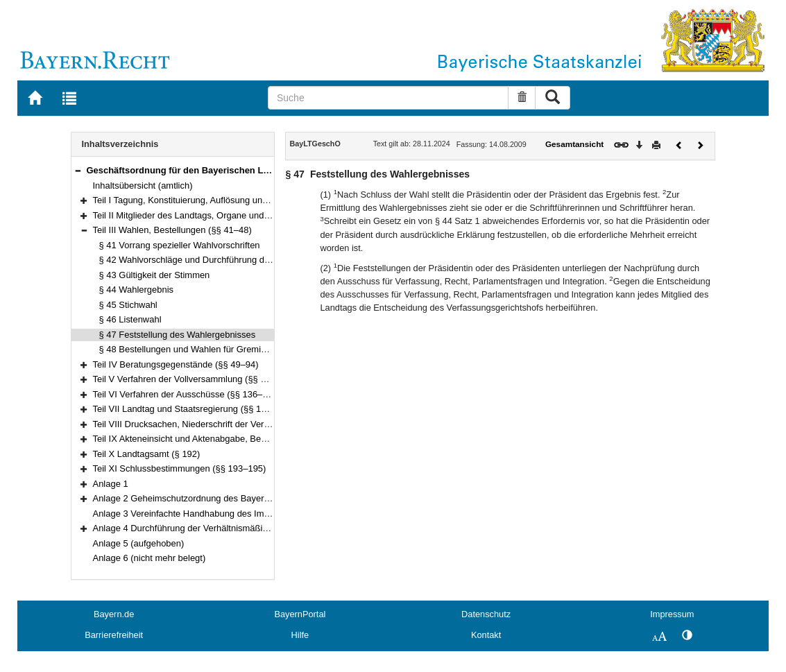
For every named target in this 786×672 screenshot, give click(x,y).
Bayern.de (114, 614)
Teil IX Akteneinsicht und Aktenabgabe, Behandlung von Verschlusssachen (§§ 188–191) (270, 439)
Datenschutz (486, 614)
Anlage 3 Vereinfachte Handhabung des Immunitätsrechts (208, 514)
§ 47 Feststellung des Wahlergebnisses (178, 335)
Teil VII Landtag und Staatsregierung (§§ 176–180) (194, 409)
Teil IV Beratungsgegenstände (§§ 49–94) (176, 364)
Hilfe (300, 635)
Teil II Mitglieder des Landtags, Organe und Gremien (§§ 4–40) (217, 215)
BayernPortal (300, 614)
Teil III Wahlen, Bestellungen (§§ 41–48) (172, 230)
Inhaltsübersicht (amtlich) (143, 186)
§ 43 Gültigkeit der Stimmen (155, 275)
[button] (78, 170)
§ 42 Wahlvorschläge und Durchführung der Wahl (197, 260)
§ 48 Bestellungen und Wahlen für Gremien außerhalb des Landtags (235, 349)
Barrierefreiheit (114, 635)
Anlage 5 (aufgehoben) (139, 543)
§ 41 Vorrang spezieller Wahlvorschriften (180, 245)
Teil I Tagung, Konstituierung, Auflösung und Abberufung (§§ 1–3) (223, 200)
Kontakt (486, 635)
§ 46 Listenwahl (130, 319)
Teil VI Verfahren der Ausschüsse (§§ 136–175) (187, 394)
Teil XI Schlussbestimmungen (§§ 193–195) (180, 468)
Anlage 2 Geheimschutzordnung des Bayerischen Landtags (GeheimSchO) (242, 498)
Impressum (672, 614)
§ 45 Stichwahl (128, 305)
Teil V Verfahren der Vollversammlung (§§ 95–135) (193, 379)
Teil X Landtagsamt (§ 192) (147, 454)
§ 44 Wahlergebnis (137, 290)
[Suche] (388, 98)
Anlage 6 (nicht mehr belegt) (149, 558)
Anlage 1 (111, 484)
